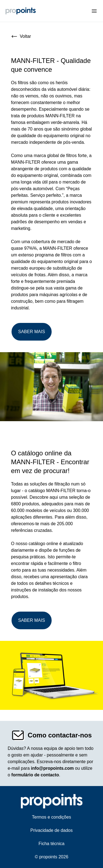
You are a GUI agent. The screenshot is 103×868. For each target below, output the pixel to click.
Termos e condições (51, 817)
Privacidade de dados (52, 830)
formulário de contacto (35, 775)
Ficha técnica (51, 844)
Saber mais (32, 332)
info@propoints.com (52, 768)
